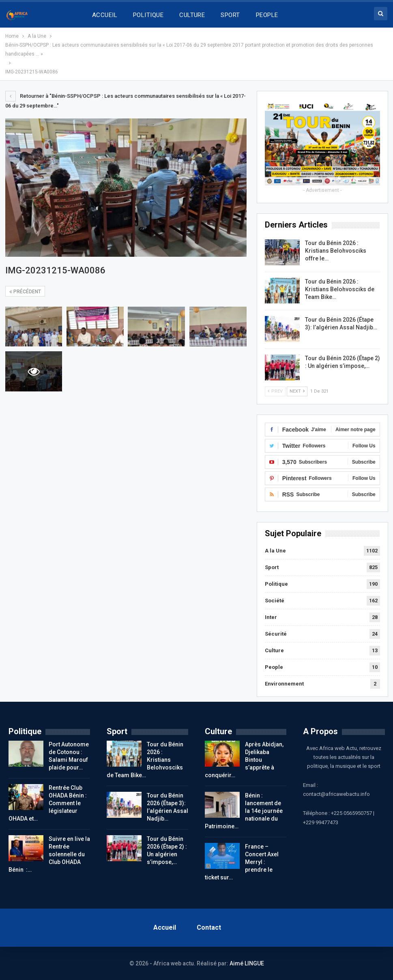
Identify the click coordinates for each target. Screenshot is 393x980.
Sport (272, 567)
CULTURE (192, 15)
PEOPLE (267, 15)
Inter (271, 617)
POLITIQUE (148, 15)
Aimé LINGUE (247, 963)
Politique (276, 584)
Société (275, 601)
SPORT (230, 15)
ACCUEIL (105, 15)
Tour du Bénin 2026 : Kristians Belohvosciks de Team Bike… (340, 289)
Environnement (284, 684)
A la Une (275, 551)
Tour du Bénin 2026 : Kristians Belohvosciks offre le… (336, 251)
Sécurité (276, 634)
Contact (209, 927)
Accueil (165, 927)
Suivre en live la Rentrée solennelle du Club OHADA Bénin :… (49, 854)
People (274, 667)
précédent (25, 292)
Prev (275, 391)
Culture (274, 650)
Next (297, 391)
